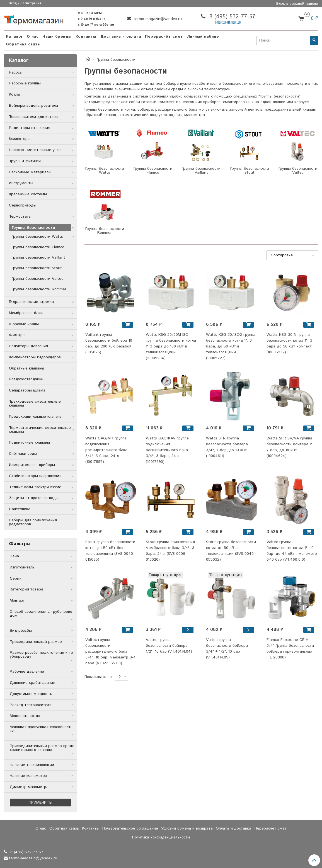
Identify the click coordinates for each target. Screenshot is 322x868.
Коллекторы (20, 139)
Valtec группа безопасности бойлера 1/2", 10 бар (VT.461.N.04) (169, 646)
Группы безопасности (33, 228)
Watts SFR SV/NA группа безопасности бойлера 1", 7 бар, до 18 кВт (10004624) (290, 447)
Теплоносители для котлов (33, 117)
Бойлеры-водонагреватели (33, 106)
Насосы (16, 72)
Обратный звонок (228, 22)
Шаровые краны (24, 324)
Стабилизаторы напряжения (35, 476)
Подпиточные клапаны (29, 442)
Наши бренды (57, 37)
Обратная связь (23, 44)
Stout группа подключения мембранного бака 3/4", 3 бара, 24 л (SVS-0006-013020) (170, 551)
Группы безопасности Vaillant (38, 257)
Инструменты (21, 183)
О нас (33, 37)
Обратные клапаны (26, 368)
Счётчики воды (23, 454)
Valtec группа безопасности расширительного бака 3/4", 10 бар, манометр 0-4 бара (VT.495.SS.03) (111, 651)
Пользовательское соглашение (130, 828)
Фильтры (17, 335)
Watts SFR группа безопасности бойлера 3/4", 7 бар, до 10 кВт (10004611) (227, 447)
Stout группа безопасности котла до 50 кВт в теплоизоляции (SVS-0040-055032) (231, 551)
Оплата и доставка (233, 828)
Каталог (14, 37)
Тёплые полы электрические (35, 487)
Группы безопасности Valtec (37, 279)
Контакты (86, 37)
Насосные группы (25, 83)
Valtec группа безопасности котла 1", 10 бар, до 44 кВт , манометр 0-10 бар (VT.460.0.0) (292, 551)
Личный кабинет (204, 37)
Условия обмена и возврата (187, 828)
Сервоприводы (23, 205)
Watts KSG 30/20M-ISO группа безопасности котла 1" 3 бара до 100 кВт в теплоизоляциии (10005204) (171, 346)
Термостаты (20, 217)
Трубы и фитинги (25, 161)
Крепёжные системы (28, 194)
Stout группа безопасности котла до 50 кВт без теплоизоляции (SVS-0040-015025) (110, 551)
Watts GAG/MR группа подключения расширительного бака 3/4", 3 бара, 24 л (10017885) (106, 450)
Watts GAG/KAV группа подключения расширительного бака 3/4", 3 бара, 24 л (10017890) (167, 450)
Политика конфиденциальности (161, 837)
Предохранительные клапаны (36, 417)
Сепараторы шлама (27, 390)
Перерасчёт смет (164, 37)
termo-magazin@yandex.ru (157, 19)
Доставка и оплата (121, 37)
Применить (40, 803)
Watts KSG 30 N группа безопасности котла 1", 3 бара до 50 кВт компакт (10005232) (289, 343)
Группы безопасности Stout (37, 268)
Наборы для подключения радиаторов (33, 522)
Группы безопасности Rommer (39, 289)
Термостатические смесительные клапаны (40, 430)
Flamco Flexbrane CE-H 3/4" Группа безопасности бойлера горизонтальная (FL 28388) (290, 649)
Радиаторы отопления (30, 128)
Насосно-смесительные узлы (35, 150)
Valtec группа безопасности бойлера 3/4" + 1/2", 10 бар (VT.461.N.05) (227, 649)
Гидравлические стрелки (31, 302)
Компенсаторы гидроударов (35, 357)
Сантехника (20, 509)
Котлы (14, 94)
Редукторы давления (28, 346)
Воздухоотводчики (26, 379)
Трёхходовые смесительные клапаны (35, 403)
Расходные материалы (30, 172)
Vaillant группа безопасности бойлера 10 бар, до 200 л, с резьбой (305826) (109, 343)
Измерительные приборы (32, 465)
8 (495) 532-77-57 (231, 17)
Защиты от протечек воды (34, 498)
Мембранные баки (26, 313)
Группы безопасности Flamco (38, 247)
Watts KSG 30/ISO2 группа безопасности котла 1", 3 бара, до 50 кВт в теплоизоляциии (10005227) (231, 346)
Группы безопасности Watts (37, 237)
